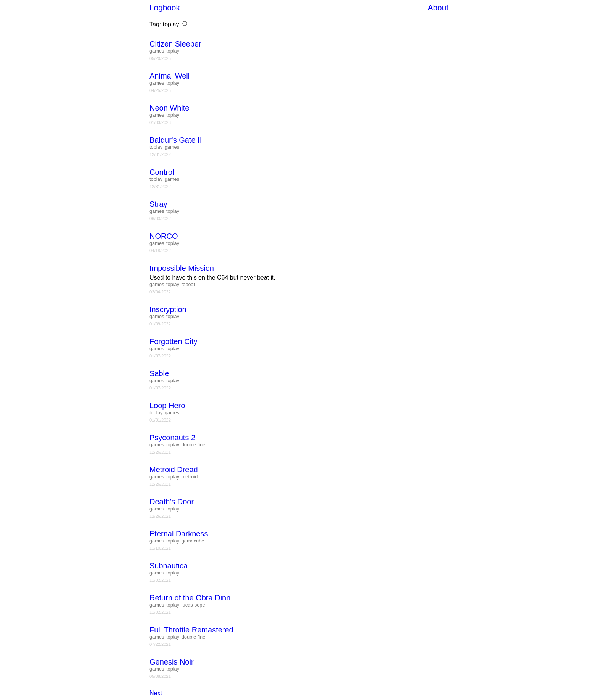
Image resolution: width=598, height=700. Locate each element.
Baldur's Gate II (176, 140)
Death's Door (172, 502)
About (438, 7)
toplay (173, 51)
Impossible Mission (182, 268)
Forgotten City (174, 341)
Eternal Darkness (179, 534)
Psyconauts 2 (172, 438)
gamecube (193, 541)
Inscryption (168, 309)
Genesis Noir (172, 662)
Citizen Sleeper (175, 44)
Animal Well (170, 76)
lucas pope (193, 605)
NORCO (164, 236)
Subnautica (169, 566)
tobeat (188, 284)
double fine (194, 445)
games (157, 51)
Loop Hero (167, 406)
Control (162, 172)
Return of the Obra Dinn (190, 598)
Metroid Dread (174, 470)
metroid (190, 477)
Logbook (165, 7)
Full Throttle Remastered (191, 630)
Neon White (170, 108)
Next (156, 693)
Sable (159, 373)
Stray (158, 204)
